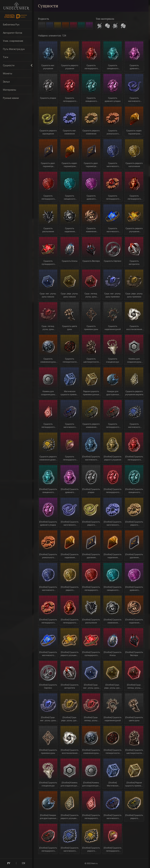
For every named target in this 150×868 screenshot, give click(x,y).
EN (24, 863)
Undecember (16, 6)
